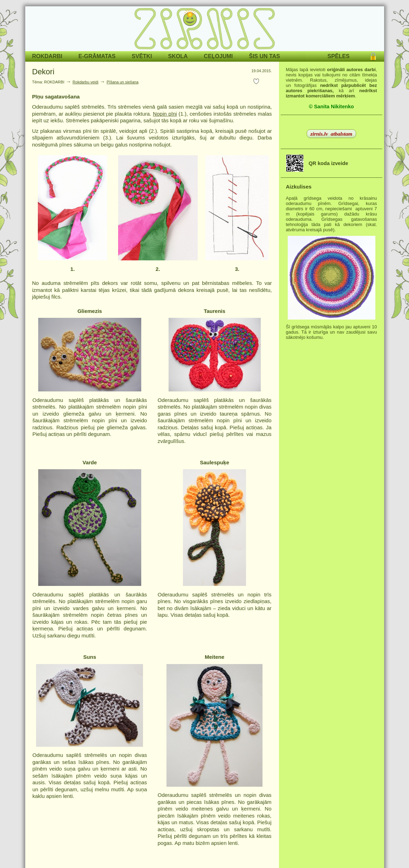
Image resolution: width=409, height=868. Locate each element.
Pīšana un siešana (122, 82)
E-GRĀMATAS (97, 56)
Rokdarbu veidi (86, 82)
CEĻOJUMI (219, 56)
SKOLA (178, 56)
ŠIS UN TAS (264, 56)
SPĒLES (338, 56)
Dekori (43, 72)
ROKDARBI (47, 56)
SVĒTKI (142, 56)
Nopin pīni (165, 114)
